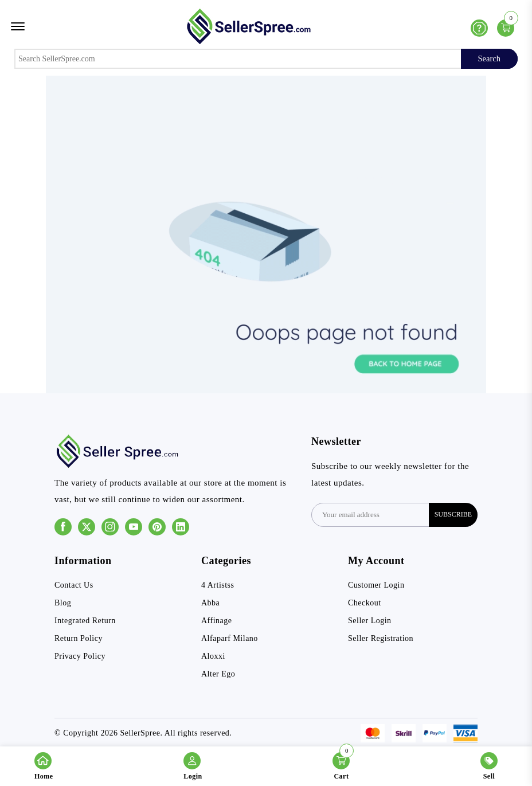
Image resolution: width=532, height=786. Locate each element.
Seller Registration (381, 638)
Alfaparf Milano (230, 638)
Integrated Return (85, 621)
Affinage (217, 621)
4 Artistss (218, 585)
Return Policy (79, 638)
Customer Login (376, 585)
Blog (63, 603)
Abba (210, 603)
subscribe (453, 514)
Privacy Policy (80, 656)
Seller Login (370, 621)
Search (489, 58)
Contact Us (74, 585)
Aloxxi (213, 656)
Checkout (365, 603)
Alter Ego (218, 674)
